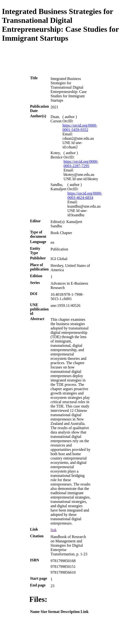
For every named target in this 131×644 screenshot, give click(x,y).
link (54, 530)
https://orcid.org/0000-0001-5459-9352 (80, 128)
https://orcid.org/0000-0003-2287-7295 (81, 164)
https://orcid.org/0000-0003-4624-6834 (85, 195)
